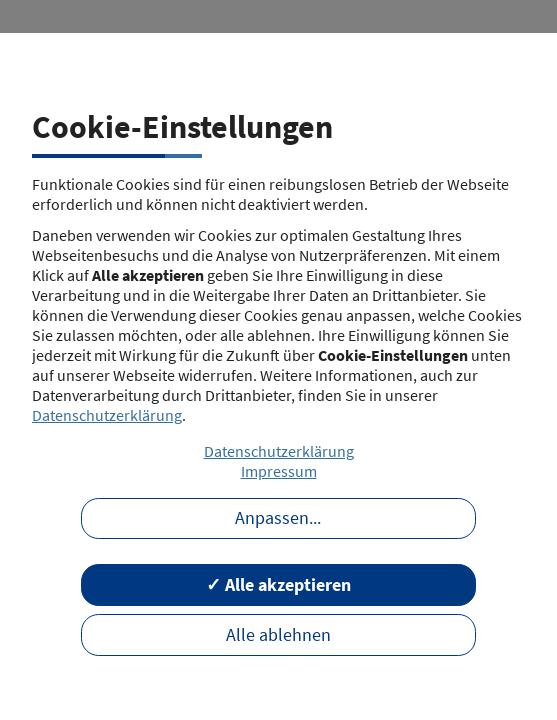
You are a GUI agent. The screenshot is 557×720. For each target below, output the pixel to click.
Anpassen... (278, 518)
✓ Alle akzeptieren (278, 585)
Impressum (279, 471)
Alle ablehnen (278, 635)
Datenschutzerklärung (107, 415)
